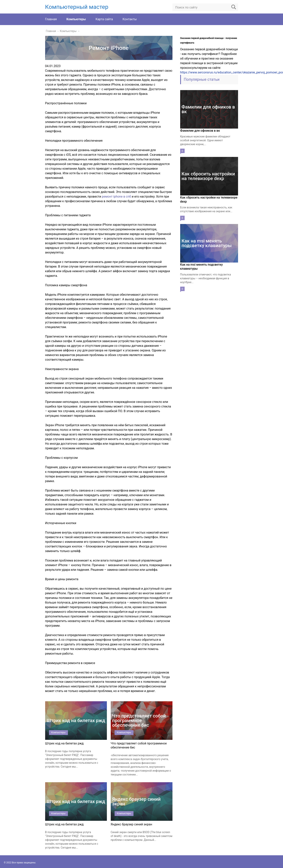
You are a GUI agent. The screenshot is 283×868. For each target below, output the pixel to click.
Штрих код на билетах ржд (64, 743)
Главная (51, 19)
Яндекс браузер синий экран (131, 824)
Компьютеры (76, 19)
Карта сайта (104, 19)
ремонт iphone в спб (116, 197)
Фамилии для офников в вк (200, 131)
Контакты (130, 19)
